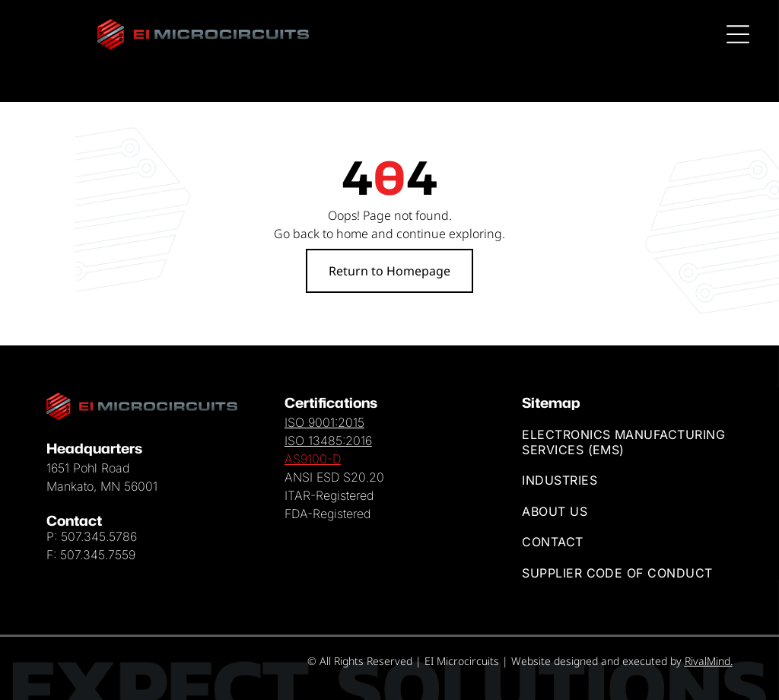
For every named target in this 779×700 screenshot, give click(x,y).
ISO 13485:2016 (328, 441)
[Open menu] (740, 34)
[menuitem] (627, 442)
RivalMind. (709, 661)
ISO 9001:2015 (324, 422)
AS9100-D (313, 459)
